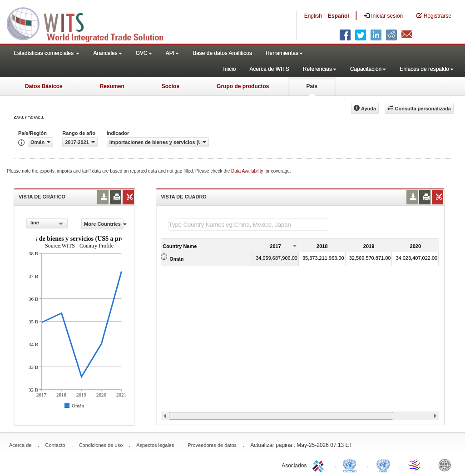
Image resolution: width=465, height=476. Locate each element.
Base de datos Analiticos (222, 53)
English (313, 16)
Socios (171, 86)
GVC (144, 53)
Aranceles (107, 53)
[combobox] (47, 223)
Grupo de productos (243, 86)
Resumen (112, 86)
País (312, 86)
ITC (320, 465)
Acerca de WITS (269, 69)
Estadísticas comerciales (47, 53)
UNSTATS (383, 465)
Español (339, 16)
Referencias (320, 69)
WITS (91, 23)
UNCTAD (351, 465)
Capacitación (368, 69)
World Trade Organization (415, 465)
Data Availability (248, 171)
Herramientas (284, 53)
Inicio (229, 69)
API (172, 53)
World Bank (447, 465)
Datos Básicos (44, 86)
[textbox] (248, 225)
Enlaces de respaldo (427, 69)
